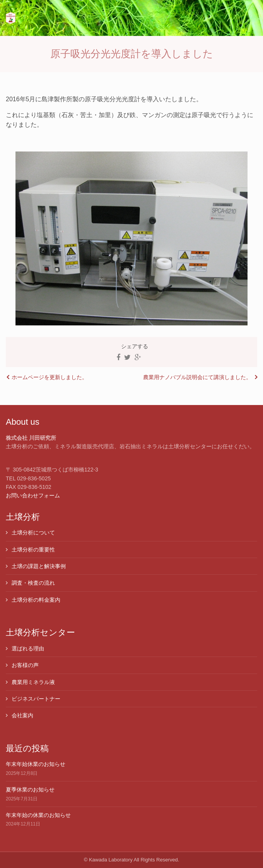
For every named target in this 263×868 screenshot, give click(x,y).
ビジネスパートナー (36, 699)
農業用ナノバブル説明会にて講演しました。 (197, 377)
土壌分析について (33, 533)
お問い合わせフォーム (33, 495)
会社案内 (22, 715)
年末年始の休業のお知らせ (38, 815)
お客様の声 (25, 665)
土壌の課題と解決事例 (39, 566)
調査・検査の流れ (33, 583)
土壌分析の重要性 (33, 550)
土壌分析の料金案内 (36, 600)
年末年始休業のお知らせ (36, 764)
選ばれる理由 (28, 648)
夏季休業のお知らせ (30, 790)
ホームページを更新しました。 (50, 377)
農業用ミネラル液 (33, 682)
